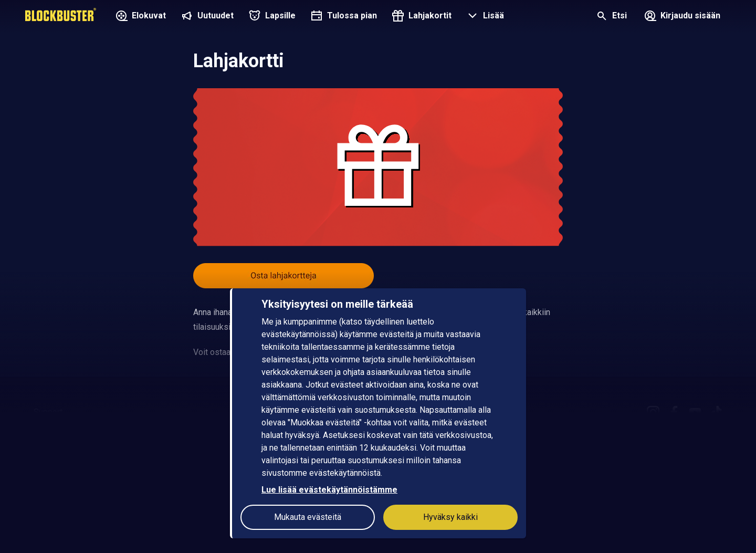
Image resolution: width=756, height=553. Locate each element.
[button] (484, 17)
